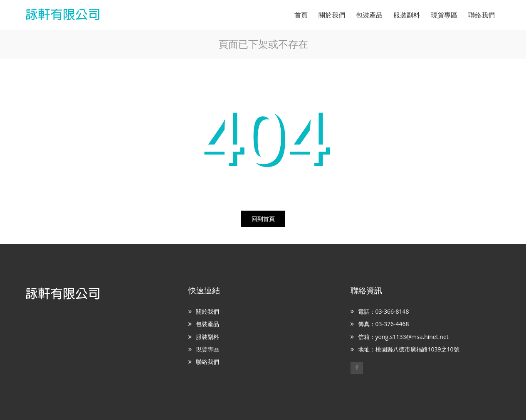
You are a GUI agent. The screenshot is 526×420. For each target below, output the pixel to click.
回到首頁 (263, 219)
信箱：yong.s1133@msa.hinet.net (403, 337)
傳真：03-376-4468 (384, 324)
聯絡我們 (207, 362)
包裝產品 (207, 324)
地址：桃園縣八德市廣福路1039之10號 (409, 349)
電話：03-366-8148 (384, 311)
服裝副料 (207, 337)
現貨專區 (207, 349)
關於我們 (207, 311)
